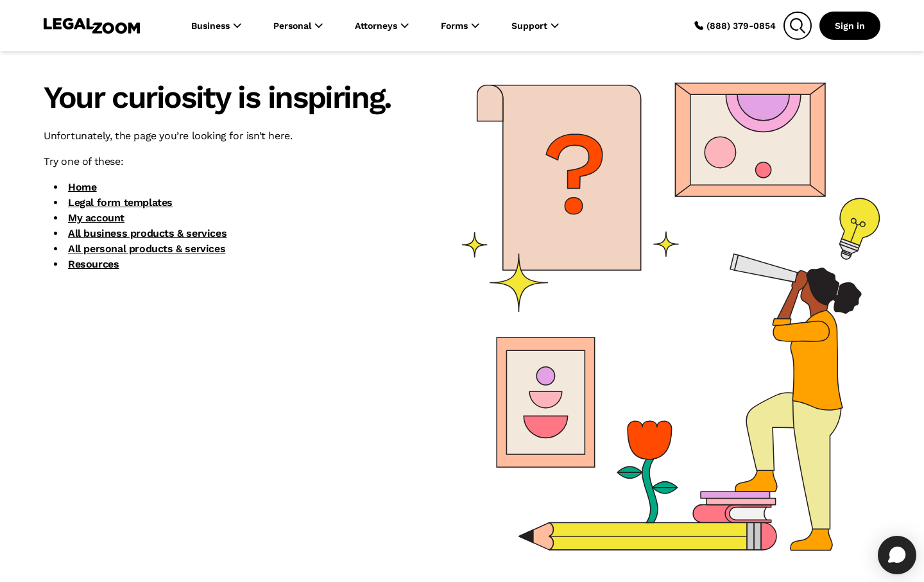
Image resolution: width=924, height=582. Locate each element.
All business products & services (147, 233)
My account (96, 218)
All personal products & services (147, 249)
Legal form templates (120, 202)
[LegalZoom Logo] (92, 26)
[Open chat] (897, 555)
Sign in (850, 26)
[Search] (798, 26)
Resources (93, 264)
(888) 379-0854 (735, 26)
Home (82, 187)
